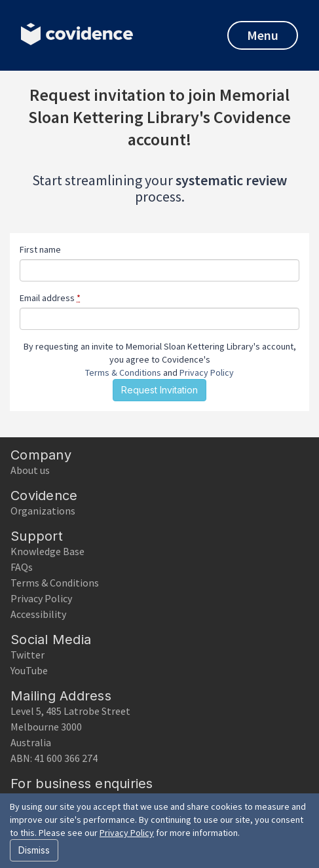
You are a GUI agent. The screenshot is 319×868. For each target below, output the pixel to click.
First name (40, 249)
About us (30, 470)
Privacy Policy (207, 372)
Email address (50, 298)
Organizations (43, 511)
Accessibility (38, 614)
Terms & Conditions (123, 372)
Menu (263, 35)
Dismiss (34, 850)
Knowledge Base (47, 551)
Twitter (28, 655)
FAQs (22, 567)
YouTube (29, 670)
